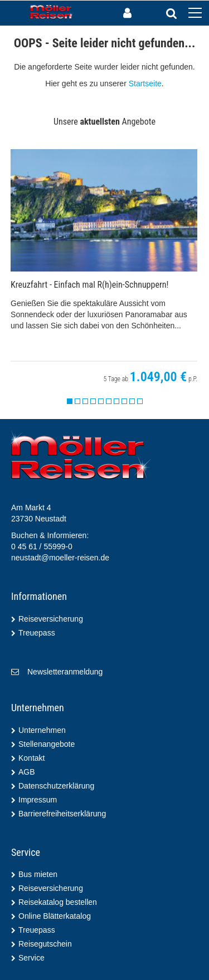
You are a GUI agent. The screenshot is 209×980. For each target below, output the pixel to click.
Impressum (38, 800)
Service (31, 958)
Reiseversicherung (51, 619)
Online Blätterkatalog (55, 916)
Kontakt (31, 758)
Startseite (145, 83)
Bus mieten (38, 874)
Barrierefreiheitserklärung (62, 814)
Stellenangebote (47, 744)
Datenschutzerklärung (56, 786)
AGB (27, 772)
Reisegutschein (45, 944)
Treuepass (37, 633)
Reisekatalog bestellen (58, 902)
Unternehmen (42, 730)
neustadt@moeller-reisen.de (60, 558)
